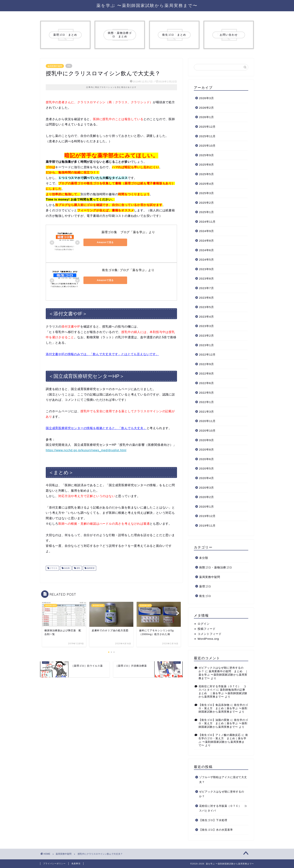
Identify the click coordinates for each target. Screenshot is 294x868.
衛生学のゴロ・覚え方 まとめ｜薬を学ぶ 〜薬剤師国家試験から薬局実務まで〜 (223, 708)
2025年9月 (207, 155)
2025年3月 (207, 193)
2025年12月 (207, 127)
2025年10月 (207, 146)
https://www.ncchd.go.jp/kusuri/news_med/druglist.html (86, 450)
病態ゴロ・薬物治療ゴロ (216, 567)
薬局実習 (90, 568)
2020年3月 (207, 488)
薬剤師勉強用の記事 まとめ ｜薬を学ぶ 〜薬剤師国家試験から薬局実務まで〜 (223, 693)
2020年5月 (207, 468)
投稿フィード (207, 629)
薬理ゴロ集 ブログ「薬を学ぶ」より (128, 232)
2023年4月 (207, 317)
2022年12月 (207, 355)
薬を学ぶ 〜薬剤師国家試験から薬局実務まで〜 (147, 5)
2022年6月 (207, 383)
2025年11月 (207, 136)
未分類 (204, 558)
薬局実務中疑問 (55, 66)
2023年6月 (207, 298)
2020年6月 (207, 459)
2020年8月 (207, 449)
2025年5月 (207, 174)
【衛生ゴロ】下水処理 (213, 820)
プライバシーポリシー (54, 863)
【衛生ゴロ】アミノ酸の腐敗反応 (220, 735)
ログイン (204, 624)
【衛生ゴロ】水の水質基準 (216, 830)
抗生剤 (67, 568)
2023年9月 (207, 269)
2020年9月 (207, 440)
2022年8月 (207, 373)
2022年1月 (207, 402)
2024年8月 (207, 241)
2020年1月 (207, 507)
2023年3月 (207, 326)
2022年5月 (207, 393)
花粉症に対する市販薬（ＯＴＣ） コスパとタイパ (223, 808)
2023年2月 (207, 336)
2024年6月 (207, 250)
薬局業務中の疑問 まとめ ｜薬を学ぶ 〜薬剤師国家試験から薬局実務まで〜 (223, 675)
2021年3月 (207, 412)
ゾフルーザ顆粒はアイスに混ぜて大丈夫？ (223, 780)
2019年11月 (207, 526)
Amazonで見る (100, 242)
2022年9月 (207, 364)
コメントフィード (210, 634)
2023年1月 (207, 345)
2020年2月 (207, 497)
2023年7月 (207, 288)
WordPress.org (208, 639)
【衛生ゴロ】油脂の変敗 (214, 720)
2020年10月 (207, 431)
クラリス (53, 568)
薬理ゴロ (205, 586)
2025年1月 (207, 212)
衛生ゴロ (205, 596)
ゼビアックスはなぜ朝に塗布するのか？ (222, 794)
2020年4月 (207, 478)
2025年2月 (207, 203)
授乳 (78, 568)
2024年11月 (207, 222)
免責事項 (76, 863)
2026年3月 (207, 98)
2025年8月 (207, 165)
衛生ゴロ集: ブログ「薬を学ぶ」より (128, 270)
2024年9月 (207, 231)
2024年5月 (207, 260)
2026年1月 (207, 117)
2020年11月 (207, 421)
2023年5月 (207, 307)
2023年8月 (207, 278)
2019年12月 (207, 516)
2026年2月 (207, 108)
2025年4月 (207, 184)
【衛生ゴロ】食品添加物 (214, 705)
